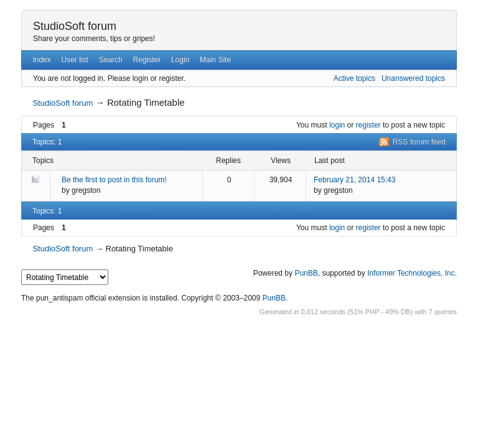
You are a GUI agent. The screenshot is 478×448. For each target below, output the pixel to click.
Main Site (215, 60)
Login (180, 60)
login (337, 125)
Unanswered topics (413, 78)
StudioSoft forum (75, 26)
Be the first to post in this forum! (114, 180)
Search (111, 60)
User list (75, 60)
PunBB (306, 273)
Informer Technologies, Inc (411, 273)
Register (147, 60)
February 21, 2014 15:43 (354, 180)
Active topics (354, 78)
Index (41, 60)
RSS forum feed (419, 142)
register (368, 125)
